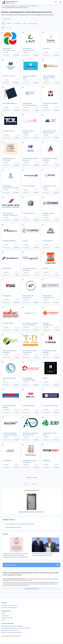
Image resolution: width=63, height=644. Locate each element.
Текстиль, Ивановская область (36, 6)
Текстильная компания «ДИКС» (29, 77)
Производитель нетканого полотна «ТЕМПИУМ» (30, 324)
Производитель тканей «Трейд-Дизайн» (29, 352)
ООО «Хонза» (46, 48)
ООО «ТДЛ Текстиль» (9, 131)
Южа (25, 217)
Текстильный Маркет (29, 186)
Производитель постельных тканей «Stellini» (48, 297)
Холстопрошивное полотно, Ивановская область (20, 524)
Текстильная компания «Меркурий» (9, 352)
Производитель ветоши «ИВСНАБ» (50, 352)
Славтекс (25, 241)
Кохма (45, 300)
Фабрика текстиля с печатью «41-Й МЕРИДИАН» (28, 297)
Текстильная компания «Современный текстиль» (10, 434)
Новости (3, 622)
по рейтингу (9, 23)
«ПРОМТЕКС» (47, 461)
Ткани (33, 6)
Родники (46, 217)
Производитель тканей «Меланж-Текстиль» (49, 132)
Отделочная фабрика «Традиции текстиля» (49, 77)
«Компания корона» (29, 213)
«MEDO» (45, 378)
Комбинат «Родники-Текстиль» (49, 214)
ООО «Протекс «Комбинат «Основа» (50, 104)
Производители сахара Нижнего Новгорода (12, 628)
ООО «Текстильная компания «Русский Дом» (10, 214)
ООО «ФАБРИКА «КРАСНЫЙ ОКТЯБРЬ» (29, 379)
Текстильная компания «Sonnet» (49, 187)
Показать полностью (31, 590)
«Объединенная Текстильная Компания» (30, 104)
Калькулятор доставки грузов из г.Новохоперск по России (16, 630)
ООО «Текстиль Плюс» (9, 76)
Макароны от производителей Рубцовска (12, 634)
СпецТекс (45, 268)
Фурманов (6, 410)
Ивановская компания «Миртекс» (9, 407)
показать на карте (32, 23)
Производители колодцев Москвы (10, 632)
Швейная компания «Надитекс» (28, 132)
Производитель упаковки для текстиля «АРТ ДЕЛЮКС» (30, 434)
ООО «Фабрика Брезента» (10, 103)
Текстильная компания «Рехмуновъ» (29, 269)
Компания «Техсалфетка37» (48, 324)
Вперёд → (35, 484)
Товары (3, 616)
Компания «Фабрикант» (10, 241)
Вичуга (25, 382)
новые (24, 23)
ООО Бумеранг (7, 268)
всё (3, 23)
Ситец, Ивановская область (13, 527)
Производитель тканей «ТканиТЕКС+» (29, 462)
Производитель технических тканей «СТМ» (10, 187)
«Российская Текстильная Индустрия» (30, 159)
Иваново (6, 52)
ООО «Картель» (7, 296)
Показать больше (32, 477)
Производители (5, 618)
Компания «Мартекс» (29, 406)
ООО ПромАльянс (48, 241)
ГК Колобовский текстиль (50, 406)
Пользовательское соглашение (9, 607)
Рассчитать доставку (31, 567)
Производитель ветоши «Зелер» (50, 434)
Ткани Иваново (7, 461)
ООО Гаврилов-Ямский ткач (9, 379)
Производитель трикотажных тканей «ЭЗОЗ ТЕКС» (9, 50)
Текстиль (30, 6)
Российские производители (11, 6)
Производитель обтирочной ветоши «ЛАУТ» (29, 50)
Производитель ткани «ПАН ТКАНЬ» (9, 159)
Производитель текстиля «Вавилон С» (50, 159)
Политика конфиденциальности (9, 609)
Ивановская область (23, 6)
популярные (17, 23)
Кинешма (6, 300)
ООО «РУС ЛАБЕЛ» (8, 323)
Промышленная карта (7, 620)
